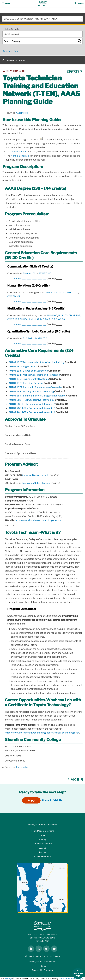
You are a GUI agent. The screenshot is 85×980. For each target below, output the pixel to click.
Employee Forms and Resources (43, 825)
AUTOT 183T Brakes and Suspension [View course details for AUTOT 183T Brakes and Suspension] (28, 371)
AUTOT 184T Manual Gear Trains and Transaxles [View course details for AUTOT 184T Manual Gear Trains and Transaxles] (34, 375)
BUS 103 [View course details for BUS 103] (63, 315)
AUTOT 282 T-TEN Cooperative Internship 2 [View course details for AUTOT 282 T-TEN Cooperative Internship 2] (32, 404)
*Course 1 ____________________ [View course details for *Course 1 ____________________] (29, 279)
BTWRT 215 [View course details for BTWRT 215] (45, 273)
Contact (46, 800)
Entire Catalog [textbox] (11, 34)
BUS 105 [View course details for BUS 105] (50, 293)
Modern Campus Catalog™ (71, 978)
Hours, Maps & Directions (42, 831)
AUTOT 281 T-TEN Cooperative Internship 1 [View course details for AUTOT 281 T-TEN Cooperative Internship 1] (31, 400)
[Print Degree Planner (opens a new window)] (68, 72)
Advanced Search (12, 51)
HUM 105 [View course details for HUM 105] (52, 315)
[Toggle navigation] (6, 4)
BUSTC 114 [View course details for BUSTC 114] (72, 293)
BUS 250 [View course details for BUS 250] (61, 293)
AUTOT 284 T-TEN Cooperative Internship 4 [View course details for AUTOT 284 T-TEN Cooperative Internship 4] (32, 412)
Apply (31, 800)
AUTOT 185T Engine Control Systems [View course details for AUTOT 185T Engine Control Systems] (29, 379)
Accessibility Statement (43, 970)
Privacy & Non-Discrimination (42, 962)
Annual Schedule (20, 156)
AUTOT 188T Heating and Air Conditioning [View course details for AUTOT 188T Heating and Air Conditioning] (31, 391)
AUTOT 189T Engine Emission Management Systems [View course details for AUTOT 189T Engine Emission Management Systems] (37, 396)
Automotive (22, 113)
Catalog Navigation (16, 60)
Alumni (43, 848)
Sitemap (43, 839)
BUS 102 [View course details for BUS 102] (27, 338)
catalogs (8, 978)
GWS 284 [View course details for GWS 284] (61, 319)
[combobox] (42, 19)
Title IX (42, 966)
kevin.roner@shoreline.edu (36, 483)
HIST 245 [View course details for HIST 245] (39, 319)
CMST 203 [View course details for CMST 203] (74, 315)
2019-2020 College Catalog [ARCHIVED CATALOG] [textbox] (31, 19)
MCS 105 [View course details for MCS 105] (50, 319)
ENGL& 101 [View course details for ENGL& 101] (29, 273)
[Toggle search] (79, 4)
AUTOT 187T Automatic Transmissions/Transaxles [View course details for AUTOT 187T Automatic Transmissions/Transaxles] (36, 387)
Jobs (43, 835)
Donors (43, 852)
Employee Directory (42, 844)
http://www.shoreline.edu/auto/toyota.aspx (38, 520)
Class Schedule (19, 152)
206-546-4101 (42, 941)
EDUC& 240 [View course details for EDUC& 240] (26, 319)
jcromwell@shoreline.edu (36, 475)
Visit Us (58, 800)
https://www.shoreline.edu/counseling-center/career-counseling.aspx (42, 733)
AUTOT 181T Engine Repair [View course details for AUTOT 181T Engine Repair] (23, 367)
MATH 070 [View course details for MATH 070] (41, 338)
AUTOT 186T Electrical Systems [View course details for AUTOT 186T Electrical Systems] (26, 383)
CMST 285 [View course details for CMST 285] (13, 319)
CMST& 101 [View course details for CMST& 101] (14, 296)
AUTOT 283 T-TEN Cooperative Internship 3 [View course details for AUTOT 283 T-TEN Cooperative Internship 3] (32, 408)
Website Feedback (43, 857)
